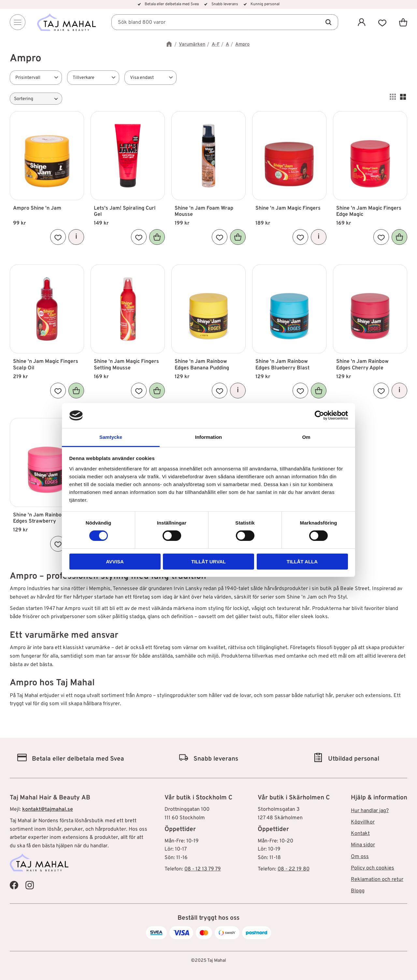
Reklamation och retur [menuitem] (377, 880)
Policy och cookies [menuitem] (373, 868)
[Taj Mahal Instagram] (30, 885)
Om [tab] (306, 437)
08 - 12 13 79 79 (203, 869)
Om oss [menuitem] (360, 857)
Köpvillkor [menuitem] (363, 822)
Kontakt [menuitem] (360, 834)
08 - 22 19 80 (294, 869)
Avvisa (115, 562)
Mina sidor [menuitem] (363, 845)
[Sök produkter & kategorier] (225, 22)
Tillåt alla (302, 562)
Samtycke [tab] (111, 437)
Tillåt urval (208, 562)
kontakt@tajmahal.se (48, 809)
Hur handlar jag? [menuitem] (370, 811)
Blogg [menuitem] (358, 891)
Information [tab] (209, 437)
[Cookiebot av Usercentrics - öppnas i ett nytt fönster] (319, 415)
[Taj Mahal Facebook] (14, 885)
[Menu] (18, 22)
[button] (382, 22)
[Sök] (328, 22)
